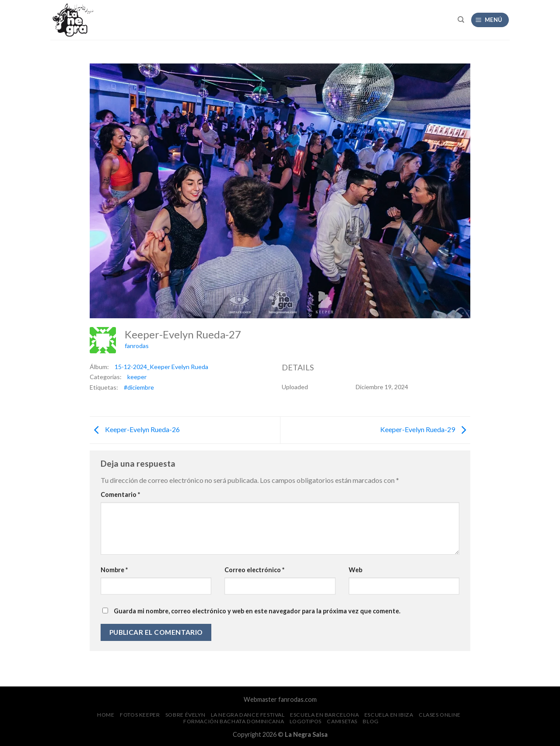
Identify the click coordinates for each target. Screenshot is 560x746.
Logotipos (306, 721)
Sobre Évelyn (185, 715)
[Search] (461, 20)
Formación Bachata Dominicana (234, 721)
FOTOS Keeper (140, 715)
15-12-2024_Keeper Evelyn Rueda (161, 367)
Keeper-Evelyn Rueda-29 (425, 429)
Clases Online (440, 715)
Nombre (114, 570)
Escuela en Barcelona (324, 715)
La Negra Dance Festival (248, 715)
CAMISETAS (342, 721)
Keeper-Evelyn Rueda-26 (135, 429)
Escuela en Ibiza (389, 715)
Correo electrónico (254, 570)
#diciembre (139, 387)
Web (355, 570)
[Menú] (490, 20)
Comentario (120, 494)
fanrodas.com (297, 699)
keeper (137, 377)
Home (106, 715)
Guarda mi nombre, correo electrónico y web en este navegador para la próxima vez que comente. (257, 611)
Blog (371, 721)
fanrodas (137, 346)
